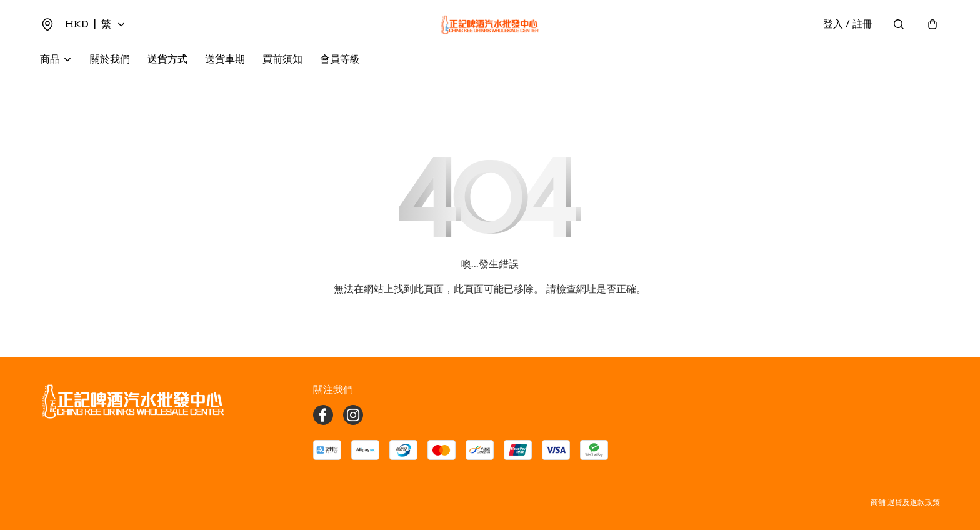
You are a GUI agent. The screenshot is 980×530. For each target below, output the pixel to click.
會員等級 (340, 60)
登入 (848, 25)
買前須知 (282, 60)
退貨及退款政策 (914, 502)
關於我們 (110, 60)
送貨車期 (225, 60)
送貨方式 (167, 60)
